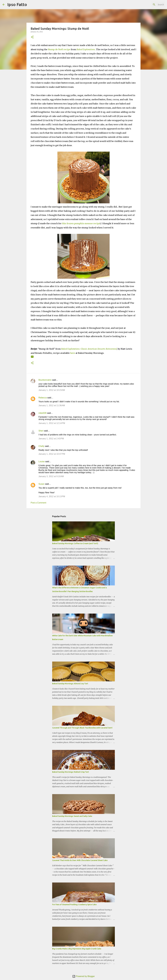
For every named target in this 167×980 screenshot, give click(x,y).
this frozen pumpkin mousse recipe (81, 223)
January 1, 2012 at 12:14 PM (52, 423)
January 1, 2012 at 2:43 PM (51, 439)
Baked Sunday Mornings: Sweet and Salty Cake (72, 816)
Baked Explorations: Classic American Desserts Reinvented (89, 349)
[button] (32, 37)
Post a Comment (38, 503)
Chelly (41, 446)
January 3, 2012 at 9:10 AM (51, 476)
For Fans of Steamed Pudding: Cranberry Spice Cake (74, 905)
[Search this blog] (151, 5)
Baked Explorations (86, 49)
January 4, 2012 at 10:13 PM (52, 496)
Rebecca (43, 398)
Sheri (41, 431)
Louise (42, 462)
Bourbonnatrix (45, 380)
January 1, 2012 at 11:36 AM (52, 405)
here (73, 353)
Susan (41, 484)
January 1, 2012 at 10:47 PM (52, 454)
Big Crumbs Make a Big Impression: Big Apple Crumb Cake (77, 949)
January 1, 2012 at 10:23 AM (52, 390)
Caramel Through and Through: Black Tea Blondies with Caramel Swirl (82, 728)
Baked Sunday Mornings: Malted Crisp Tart (71, 772)
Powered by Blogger (84, 976)
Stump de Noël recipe (59, 49)
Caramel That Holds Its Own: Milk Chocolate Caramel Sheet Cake (80, 860)
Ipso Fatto (17, 4)
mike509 (42, 413)
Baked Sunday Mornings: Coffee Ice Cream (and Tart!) (75, 543)
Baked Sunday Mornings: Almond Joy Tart (70, 684)
